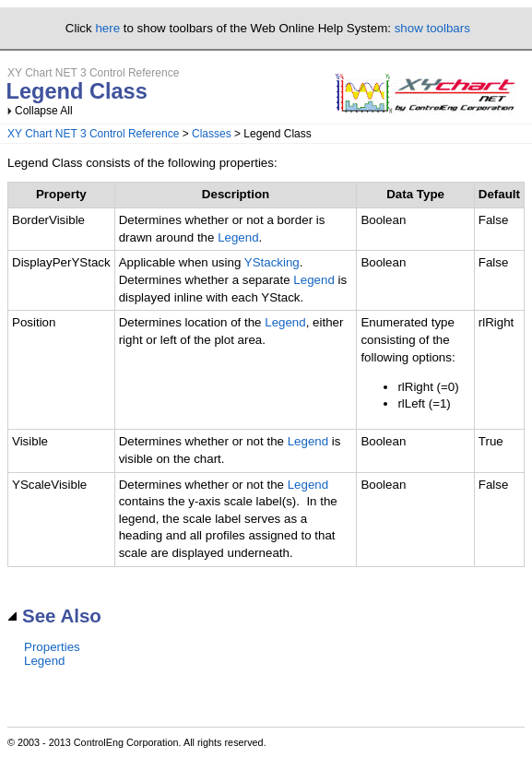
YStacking (272, 262)
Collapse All (44, 111)
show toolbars (432, 28)
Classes (212, 134)
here (107, 28)
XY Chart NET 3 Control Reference (93, 134)
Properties (52, 647)
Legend (238, 237)
